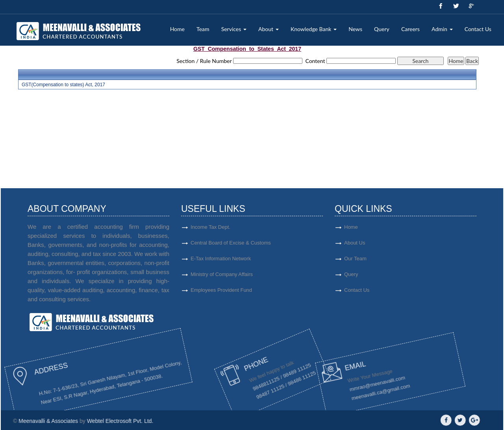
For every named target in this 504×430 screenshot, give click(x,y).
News (355, 29)
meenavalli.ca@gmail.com (339, 392)
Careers (410, 29)
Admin (442, 29)
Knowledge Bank (314, 29)
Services (234, 29)
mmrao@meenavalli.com (331, 389)
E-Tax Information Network (221, 262)
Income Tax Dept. (210, 230)
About (269, 29)
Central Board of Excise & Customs (231, 246)
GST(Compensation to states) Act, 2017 (63, 85)
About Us (377, 243)
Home (177, 29)
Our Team (378, 259)
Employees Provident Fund (221, 293)
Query (382, 29)
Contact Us (478, 29)
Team (203, 29)
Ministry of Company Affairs (222, 277)
